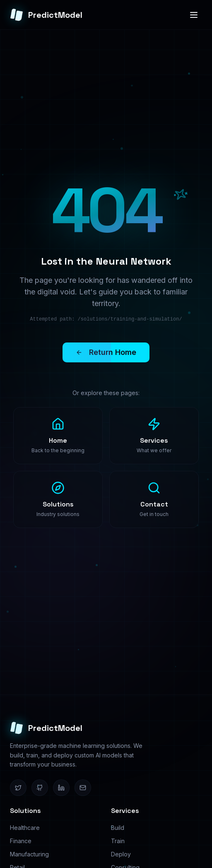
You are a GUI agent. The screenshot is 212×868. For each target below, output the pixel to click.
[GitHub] (40, 788)
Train (118, 841)
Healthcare (25, 828)
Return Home (99, 352)
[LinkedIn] (61, 788)
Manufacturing (29, 854)
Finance (21, 841)
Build (118, 828)
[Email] (83, 788)
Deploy (121, 854)
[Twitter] (18, 788)
